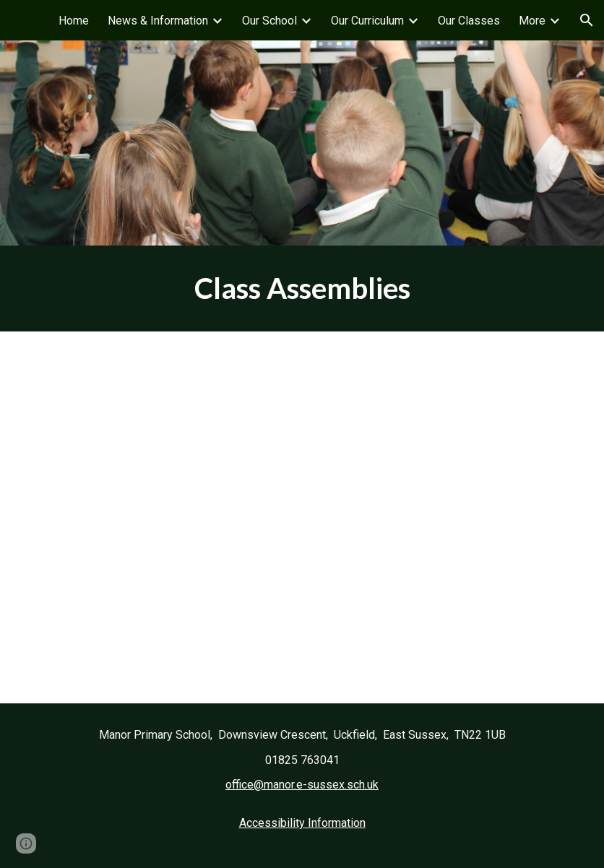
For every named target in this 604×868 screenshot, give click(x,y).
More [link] (532, 21)
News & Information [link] (158, 21)
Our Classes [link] (469, 21)
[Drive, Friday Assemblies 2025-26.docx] (302, 517)
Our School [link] (269, 21)
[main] (302, 288)
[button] (587, 20)
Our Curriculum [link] (367, 21)
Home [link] (74, 21)
